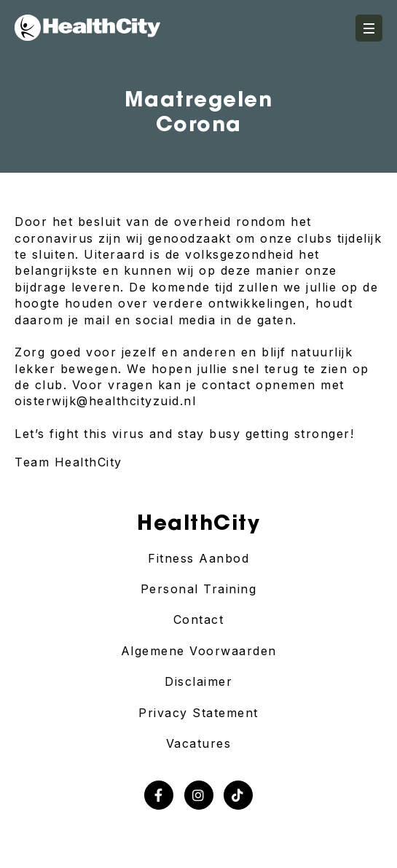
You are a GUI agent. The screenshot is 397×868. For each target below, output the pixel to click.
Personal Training (199, 589)
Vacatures (199, 743)
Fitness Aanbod (198, 558)
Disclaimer (198, 681)
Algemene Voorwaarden (199, 651)
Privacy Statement (198, 713)
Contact (199, 619)
